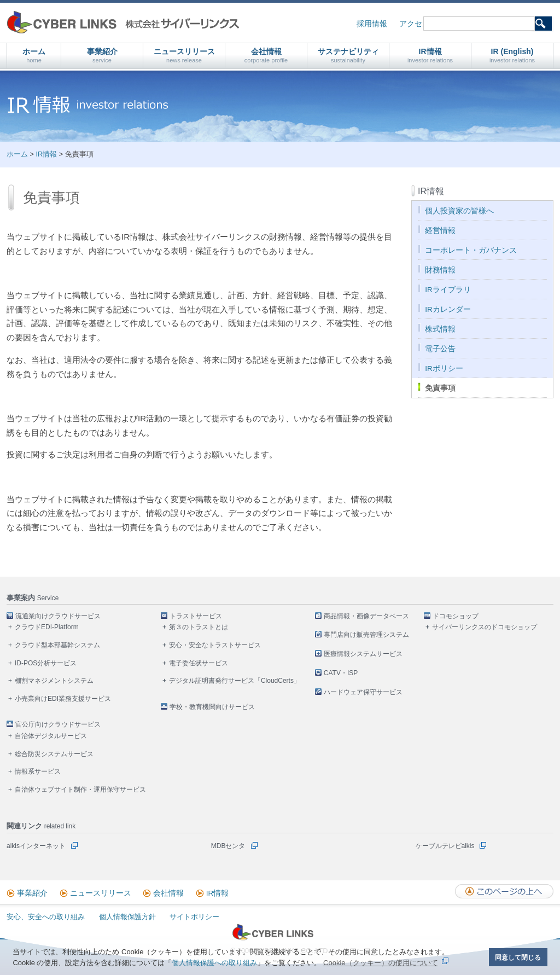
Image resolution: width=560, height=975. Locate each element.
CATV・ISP (341, 673)
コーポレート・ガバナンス (471, 250)
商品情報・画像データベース (366, 616)
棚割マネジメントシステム (54, 681)
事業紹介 (102, 56)
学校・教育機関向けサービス (212, 707)
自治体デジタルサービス (51, 736)
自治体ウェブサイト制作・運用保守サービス (80, 790)
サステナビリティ (348, 56)
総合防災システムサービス (54, 754)
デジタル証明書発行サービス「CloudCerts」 (235, 681)
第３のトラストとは (199, 627)
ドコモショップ (456, 616)
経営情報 (440, 231)
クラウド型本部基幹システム (57, 645)
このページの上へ (504, 891)
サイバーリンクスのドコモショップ (485, 627)
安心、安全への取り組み (46, 917)
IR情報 (430, 56)
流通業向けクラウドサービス (58, 616)
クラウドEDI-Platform (47, 627)
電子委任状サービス (199, 663)
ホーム (34, 56)
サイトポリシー (194, 917)
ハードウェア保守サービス (363, 692)
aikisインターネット (36, 846)
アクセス (415, 24)
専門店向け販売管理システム (366, 635)
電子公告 (440, 349)
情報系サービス (38, 771)
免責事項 (440, 388)
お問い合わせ (464, 24)
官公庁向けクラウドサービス (58, 724)
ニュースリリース (184, 56)
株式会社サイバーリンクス (123, 22)
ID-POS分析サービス (46, 663)
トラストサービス (196, 616)
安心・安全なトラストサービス (215, 645)
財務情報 (440, 270)
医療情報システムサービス (363, 654)
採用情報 (372, 24)
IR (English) (512, 56)
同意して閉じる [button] (518, 957)
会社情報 (266, 56)
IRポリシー (444, 368)
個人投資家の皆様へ (459, 211)
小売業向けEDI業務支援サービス (63, 699)
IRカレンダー (448, 309)
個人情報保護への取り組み (214, 963)
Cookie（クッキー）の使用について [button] (380, 963)
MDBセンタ (228, 846)
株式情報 (440, 329)
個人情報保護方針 (127, 917)
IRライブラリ (448, 290)
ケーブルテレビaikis (445, 846)
